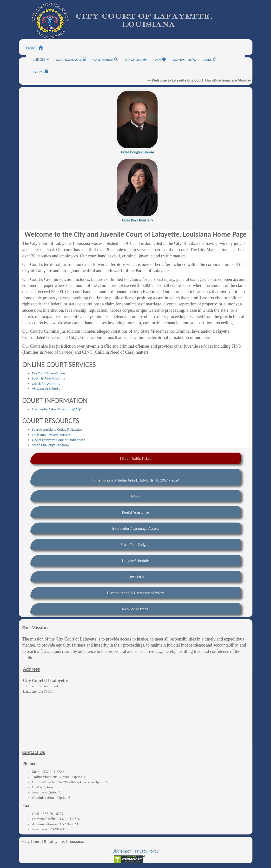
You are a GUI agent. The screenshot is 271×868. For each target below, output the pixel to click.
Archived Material (135, 609)
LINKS (210, 60)
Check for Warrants (46, 384)
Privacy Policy (147, 851)
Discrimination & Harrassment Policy (135, 593)
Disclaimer (122, 851)
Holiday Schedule (135, 561)
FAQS (160, 60)
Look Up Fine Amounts (49, 378)
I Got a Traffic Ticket (136, 458)
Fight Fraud (135, 577)
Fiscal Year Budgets (135, 545)
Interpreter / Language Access (135, 528)
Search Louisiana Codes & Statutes (57, 429)
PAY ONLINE (136, 60)
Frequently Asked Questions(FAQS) (57, 409)
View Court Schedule (47, 389)
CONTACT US (185, 60)
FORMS (41, 72)
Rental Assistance (135, 512)
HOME (35, 48)
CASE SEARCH (106, 60)
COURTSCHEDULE (71, 60)
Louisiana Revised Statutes (51, 435)
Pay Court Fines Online (49, 373)
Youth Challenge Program (50, 445)
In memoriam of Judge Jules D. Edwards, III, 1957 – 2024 (136, 480)
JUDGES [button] (41, 59)
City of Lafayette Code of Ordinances (59, 440)
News (136, 496)
